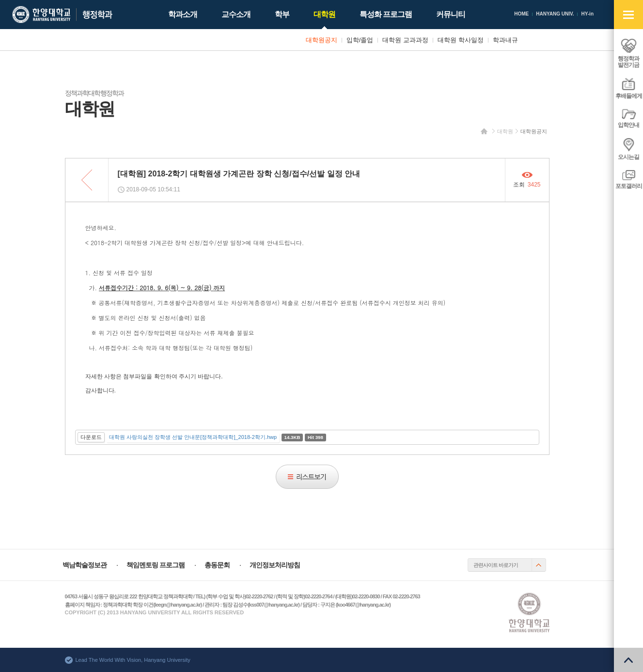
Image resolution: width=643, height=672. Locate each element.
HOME (521, 14)
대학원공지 (534, 131)
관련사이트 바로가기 (496, 565)
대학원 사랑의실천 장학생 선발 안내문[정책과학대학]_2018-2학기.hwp (193, 437)
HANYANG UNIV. (555, 14)
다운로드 (91, 437)
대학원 (505, 131)
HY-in (587, 14)
